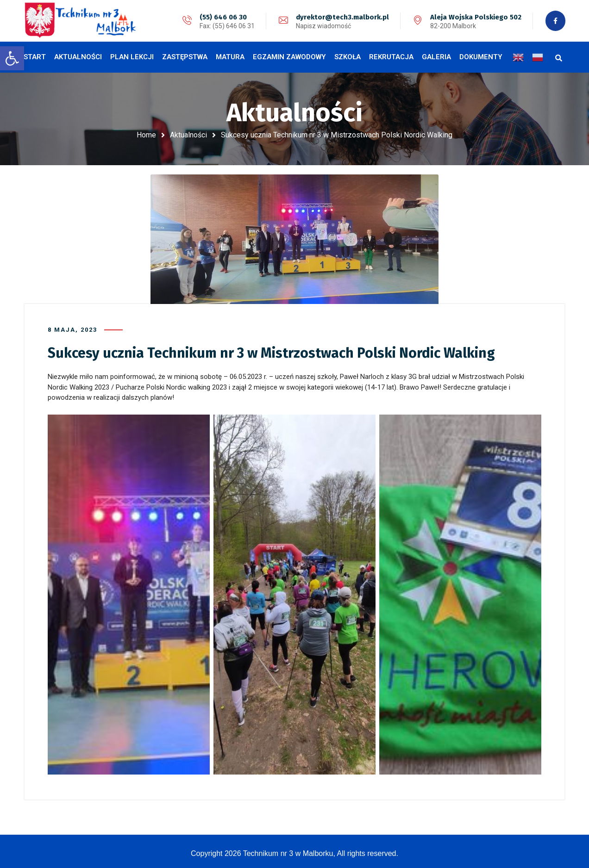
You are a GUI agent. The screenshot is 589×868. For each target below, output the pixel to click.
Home (146, 135)
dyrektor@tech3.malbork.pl (341, 17)
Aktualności (188, 135)
